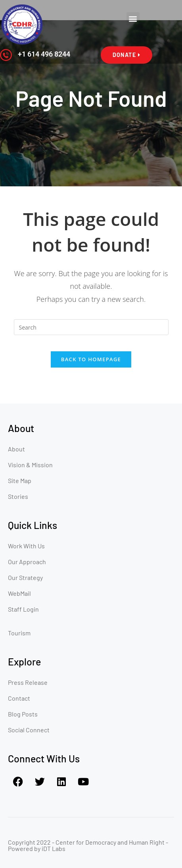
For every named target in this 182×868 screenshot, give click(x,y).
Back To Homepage (91, 359)
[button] (133, 19)
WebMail (19, 593)
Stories (18, 496)
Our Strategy (25, 577)
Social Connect (29, 730)
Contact (19, 698)
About (16, 449)
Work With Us (26, 546)
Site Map (20, 480)
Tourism (19, 633)
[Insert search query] (91, 327)
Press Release (28, 682)
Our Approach (27, 562)
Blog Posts (23, 714)
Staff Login (23, 609)
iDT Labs (54, 848)
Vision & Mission (30, 465)
